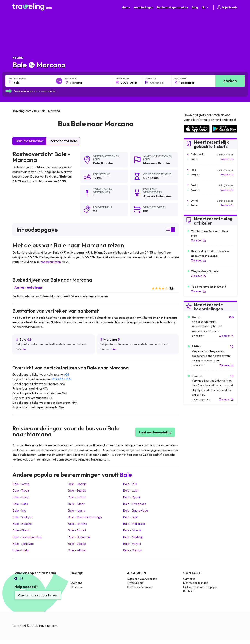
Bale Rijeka (131, 497)
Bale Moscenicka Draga (85, 517)
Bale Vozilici (132, 544)
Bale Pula (130, 484)
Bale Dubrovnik (79, 537)
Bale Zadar (76, 504)
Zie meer (198, 240)
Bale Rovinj (21, 484)
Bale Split (130, 517)
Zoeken (230, 81)
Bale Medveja (133, 537)
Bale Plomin (21, 530)
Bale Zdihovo (78, 550)
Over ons (76, 583)
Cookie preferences (140, 587)
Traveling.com (48, 626)
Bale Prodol (77, 530)
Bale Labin (131, 490)
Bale (96, 163)
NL (206, 7)
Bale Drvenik (77, 524)
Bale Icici (19, 510)
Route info (227, 159)
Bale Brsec (21, 497)
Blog (195, 7)
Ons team (77, 587)
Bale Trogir (21, 490)
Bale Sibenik (132, 530)
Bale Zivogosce (135, 504)
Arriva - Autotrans (29, 287)
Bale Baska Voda (136, 510)
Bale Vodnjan (22, 517)
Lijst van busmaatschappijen (200, 587)
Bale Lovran (77, 497)
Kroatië (107, 163)
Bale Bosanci (22, 524)
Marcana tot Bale (63, 141)
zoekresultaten (51, 262)
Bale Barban (133, 550)
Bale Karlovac (23, 544)
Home (126, 7)
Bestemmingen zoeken (172, 7)
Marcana (150, 163)
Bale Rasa (20, 504)
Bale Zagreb (77, 490)
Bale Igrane (76, 510)
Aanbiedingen (144, 7)
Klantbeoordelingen (196, 583)
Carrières (189, 579)
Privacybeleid (135, 583)
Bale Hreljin (21, 550)
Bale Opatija (77, 484)
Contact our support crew (38, 595)
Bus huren (189, 591)
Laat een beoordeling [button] (155, 432)
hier (24, 349)
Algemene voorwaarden (142, 579)
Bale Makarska (134, 524)
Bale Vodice (77, 544)
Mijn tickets (227, 7)
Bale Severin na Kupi (27, 537)
